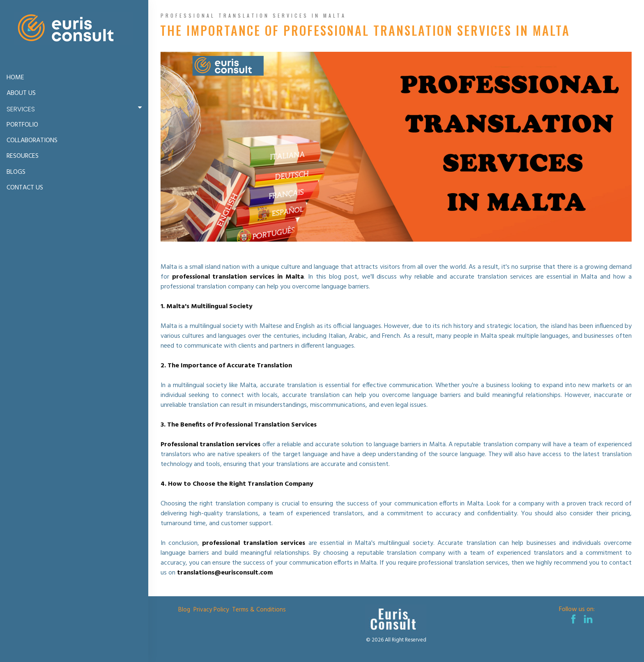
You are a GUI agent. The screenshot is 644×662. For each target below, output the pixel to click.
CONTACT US (25, 188)
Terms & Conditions (259, 610)
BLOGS (16, 172)
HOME (15, 78)
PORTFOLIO (22, 125)
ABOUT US (21, 93)
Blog (184, 610)
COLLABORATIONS (32, 141)
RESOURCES (23, 156)
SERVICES (76, 109)
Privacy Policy (211, 610)
